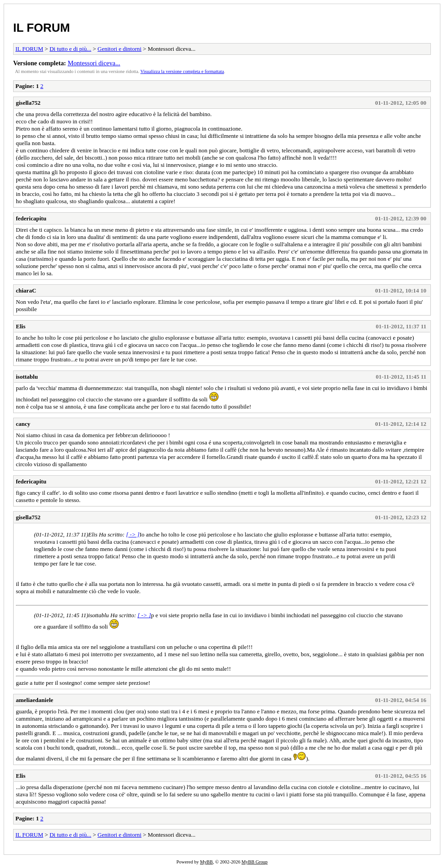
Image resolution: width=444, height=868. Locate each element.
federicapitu (31, 218)
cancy (23, 424)
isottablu (27, 377)
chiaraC (26, 290)
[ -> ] (133, 534)
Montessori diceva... (94, 63)
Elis (21, 326)
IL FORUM (41, 28)
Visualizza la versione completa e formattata (182, 71)
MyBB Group (255, 862)
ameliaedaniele (34, 700)
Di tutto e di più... (70, 49)
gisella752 (28, 103)
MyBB (206, 862)
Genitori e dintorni (120, 49)
